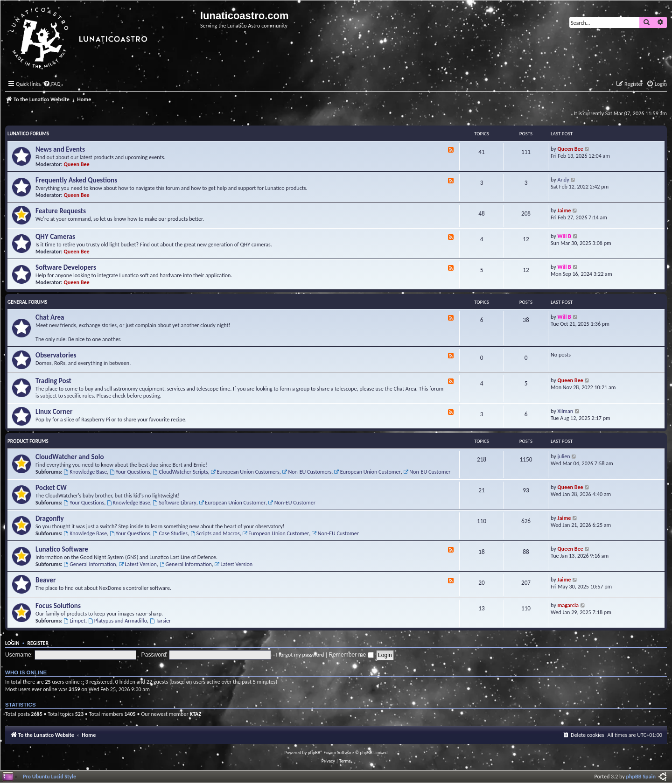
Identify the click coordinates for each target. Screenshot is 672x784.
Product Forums (28, 441)
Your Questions (130, 472)
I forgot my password (300, 654)
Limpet (74, 620)
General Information (90, 564)
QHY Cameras (55, 237)
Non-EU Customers (307, 472)
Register (38, 643)
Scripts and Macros (215, 533)
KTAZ (195, 714)
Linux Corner (54, 412)
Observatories (56, 355)
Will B (564, 236)
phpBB (314, 752)
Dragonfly (50, 518)
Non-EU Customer (427, 472)
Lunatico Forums (28, 134)
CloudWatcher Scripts (181, 472)
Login (12, 643)
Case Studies (170, 533)
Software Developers (66, 267)
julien (564, 456)
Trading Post (53, 381)
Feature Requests (61, 211)
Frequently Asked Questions (76, 180)
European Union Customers (245, 472)
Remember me (351, 655)
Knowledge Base (85, 472)
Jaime (564, 210)
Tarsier (160, 620)
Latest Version (137, 564)
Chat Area (50, 317)
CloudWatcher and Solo (70, 457)
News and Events (60, 149)
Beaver (45, 580)
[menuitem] (52, 84)
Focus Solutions (58, 606)
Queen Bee (77, 164)
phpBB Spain (641, 776)
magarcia (568, 605)
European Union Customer (367, 472)
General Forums (27, 302)
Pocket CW (51, 488)
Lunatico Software (62, 549)
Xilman (566, 411)
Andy (563, 179)
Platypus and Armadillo (118, 620)
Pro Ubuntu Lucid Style (49, 776)
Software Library (175, 502)
